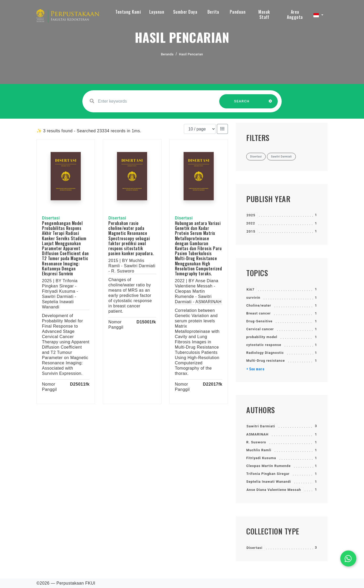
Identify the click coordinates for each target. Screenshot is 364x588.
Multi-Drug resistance (266, 361)
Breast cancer (259, 313)
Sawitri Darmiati (261, 426)
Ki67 (250, 289)
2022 (251, 223)
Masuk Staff (264, 14)
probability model (262, 337)
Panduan (238, 12)
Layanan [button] (157, 12)
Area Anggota (295, 14)
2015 (251, 231)
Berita (213, 12)
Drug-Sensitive (259, 321)
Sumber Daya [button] (185, 12)
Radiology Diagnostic (265, 353)
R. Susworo (256, 442)
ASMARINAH (257, 434)
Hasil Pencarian (191, 54)
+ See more (255, 369)
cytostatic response (264, 345)
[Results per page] (200, 129)
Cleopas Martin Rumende (268, 466)
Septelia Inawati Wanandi (269, 482)
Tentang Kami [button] (128, 12)
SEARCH (242, 104)
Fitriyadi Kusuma (261, 458)
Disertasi (255, 548)
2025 (251, 215)
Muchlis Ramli (259, 450)
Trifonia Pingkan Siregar (268, 474)
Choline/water (259, 305)
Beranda (167, 54)
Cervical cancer (260, 329)
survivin (253, 298)
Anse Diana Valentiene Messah (274, 490)
